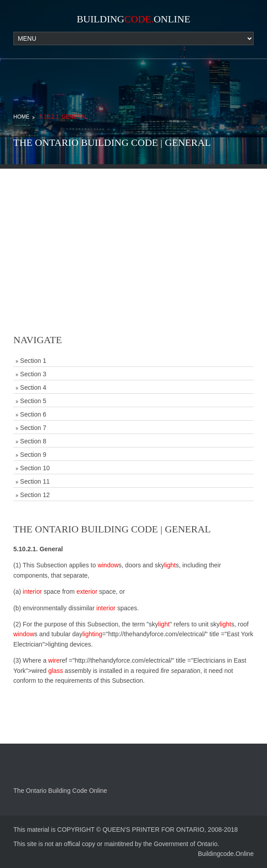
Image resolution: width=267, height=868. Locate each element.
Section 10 (35, 468)
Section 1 (33, 361)
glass (56, 671)
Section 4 (33, 387)
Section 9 (33, 455)
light (170, 565)
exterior (87, 591)
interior (32, 591)
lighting (92, 634)
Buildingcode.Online (226, 854)
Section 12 (35, 495)
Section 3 (33, 374)
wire (54, 660)
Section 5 (33, 401)
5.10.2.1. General (63, 117)
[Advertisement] (133, 231)
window (108, 565)
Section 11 (35, 481)
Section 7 (33, 428)
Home (22, 117)
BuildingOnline (133, 19)
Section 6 (33, 414)
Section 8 (33, 441)
